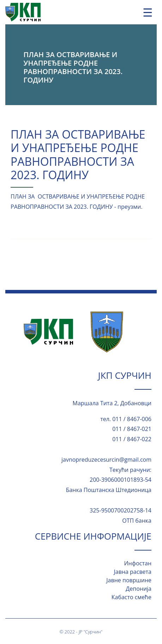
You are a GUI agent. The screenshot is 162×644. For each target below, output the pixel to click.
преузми (129, 207)
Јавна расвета (133, 572)
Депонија (139, 589)
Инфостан (138, 563)
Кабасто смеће (131, 597)
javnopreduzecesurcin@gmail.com (106, 460)
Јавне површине (129, 580)
